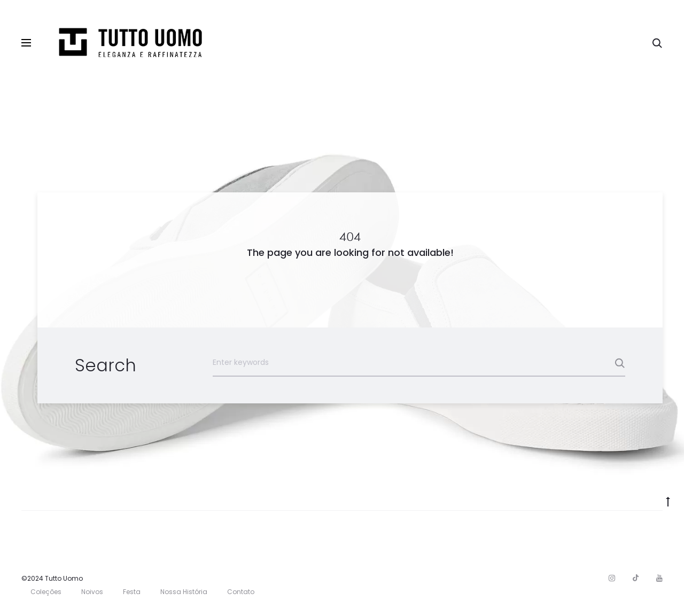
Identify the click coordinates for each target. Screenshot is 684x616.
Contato (241, 592)
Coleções (46, 592)
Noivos (92, 592)
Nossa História (184, 592)
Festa (132, 592)
